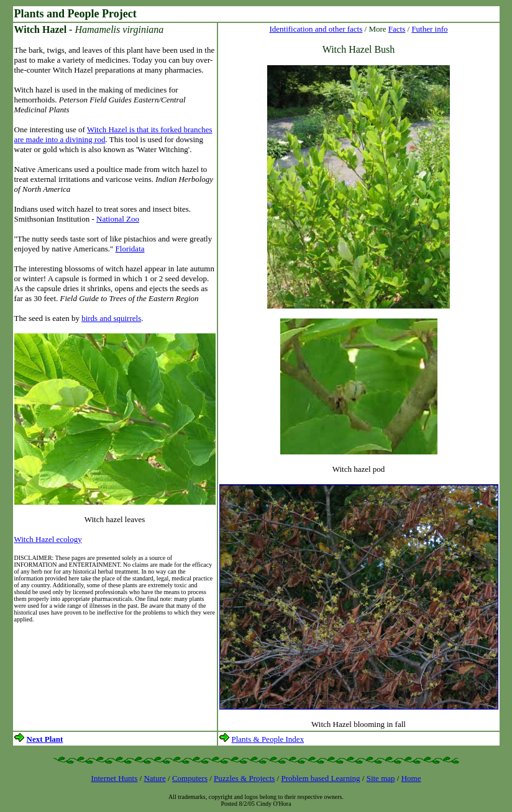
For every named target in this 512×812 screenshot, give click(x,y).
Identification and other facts (316, 29)
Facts (397, 29)
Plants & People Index (268, 739)
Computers (190, 778)
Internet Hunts (115, 778)
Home (411, 778)
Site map (381, 778)
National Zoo (118, 219)
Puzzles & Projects (244, 778)
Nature (154, 778)
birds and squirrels (111, 318)
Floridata (130, 249)
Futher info (429, 29)
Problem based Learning (320, 778)
